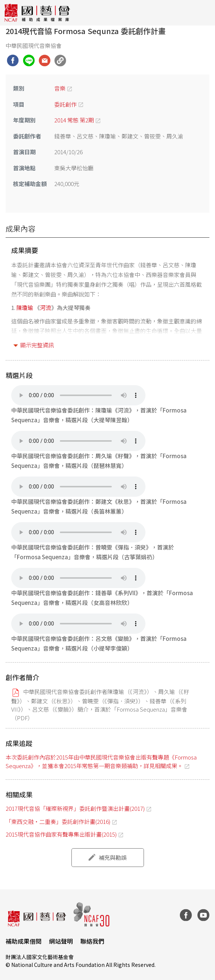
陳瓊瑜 (25, 308)
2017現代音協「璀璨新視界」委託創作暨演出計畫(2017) (75, 808)
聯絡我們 (92, 941)
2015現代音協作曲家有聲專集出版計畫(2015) (61, 834)
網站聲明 (61, 941)
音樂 (60, 88)
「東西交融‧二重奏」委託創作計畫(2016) (58, 821)
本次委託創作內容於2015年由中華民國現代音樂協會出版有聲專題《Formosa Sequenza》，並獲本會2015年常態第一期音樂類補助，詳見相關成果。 (101, 761)
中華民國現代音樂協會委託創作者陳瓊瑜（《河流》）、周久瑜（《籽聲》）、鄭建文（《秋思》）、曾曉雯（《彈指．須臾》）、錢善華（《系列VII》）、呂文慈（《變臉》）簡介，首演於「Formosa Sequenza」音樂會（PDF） (100, 705)
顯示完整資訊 (37, 345)
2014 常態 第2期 (74, 120)
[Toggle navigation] (204, 13)
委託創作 (65, 104)
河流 (46, 308)
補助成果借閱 (24, 941)
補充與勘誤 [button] (113, 857)
